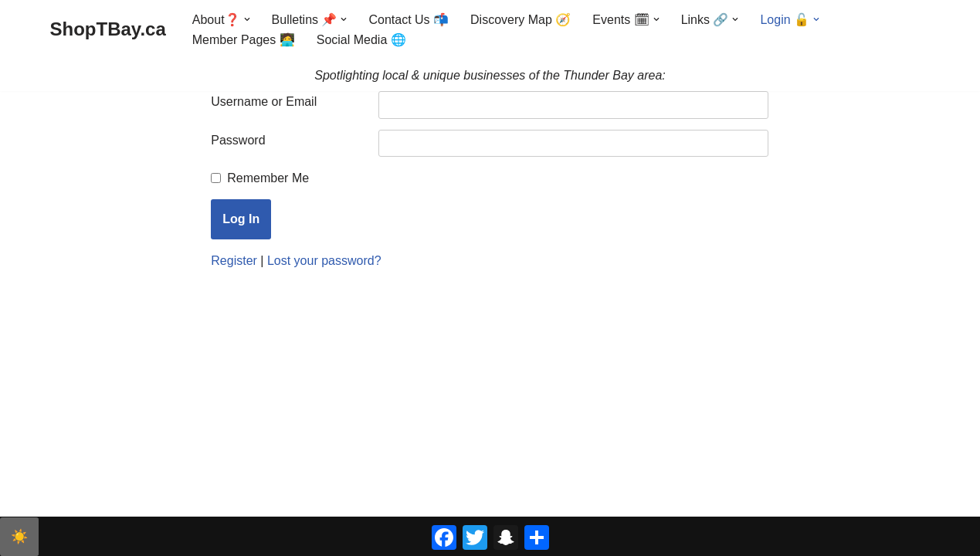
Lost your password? (324, 261)
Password (238, 140)
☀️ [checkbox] (19, 537)
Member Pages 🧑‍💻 (244, 40)
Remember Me (268, 178)
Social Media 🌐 (361, 40)
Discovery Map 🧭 (521, 20)
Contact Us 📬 (409, 20)
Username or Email (264, 102)
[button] (247, 19)
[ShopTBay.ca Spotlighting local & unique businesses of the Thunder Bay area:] (108, 30)
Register (234, 261)
